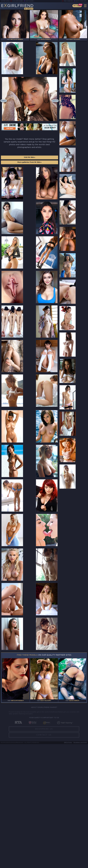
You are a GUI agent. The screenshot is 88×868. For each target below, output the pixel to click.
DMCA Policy (68, 866)
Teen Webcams (68, 1)
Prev (5, 109)
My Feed (76, 6)
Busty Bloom (31, 1)
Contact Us (44, 859)
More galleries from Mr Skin (29, 171)
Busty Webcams (81, 1)
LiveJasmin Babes (18, 1)
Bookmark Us (44, 853)
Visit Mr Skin (30, 166)
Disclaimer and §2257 (80, 866)
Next (54, 109)
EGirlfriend (19, 7)
